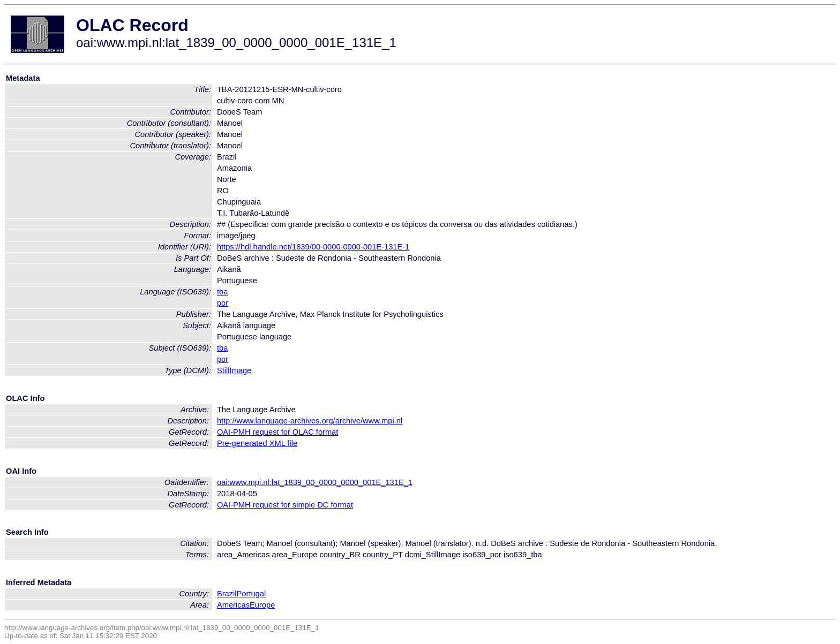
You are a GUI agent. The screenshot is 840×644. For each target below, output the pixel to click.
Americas (233, 605)
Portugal (252, 594)
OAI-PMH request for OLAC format (277, 432)
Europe (262, 605)
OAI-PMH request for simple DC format (285, 505)
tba (222, 292)
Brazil (227, 594)
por (223, 303)
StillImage (234, 370)
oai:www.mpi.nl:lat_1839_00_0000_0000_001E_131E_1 (315, 482)
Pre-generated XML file (257, 443)
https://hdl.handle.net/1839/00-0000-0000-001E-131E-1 (313, 247)
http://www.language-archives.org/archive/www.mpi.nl (310, 421)
